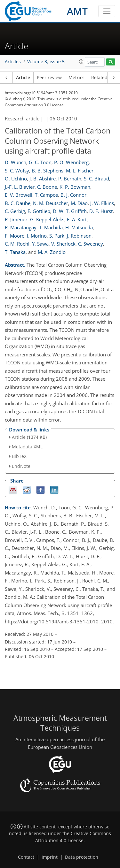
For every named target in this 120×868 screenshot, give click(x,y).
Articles (13, 62)
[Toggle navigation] (107, 11)
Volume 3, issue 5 (46, 62)
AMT (77, 11)
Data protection (82, 857)
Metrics (76, 78)
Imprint (50, 857)
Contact (26, 857)
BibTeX (19, 456)
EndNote (21, 466)
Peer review (49, 78)
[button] (81, 62)
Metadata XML (27, 447)
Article (23, 78)
